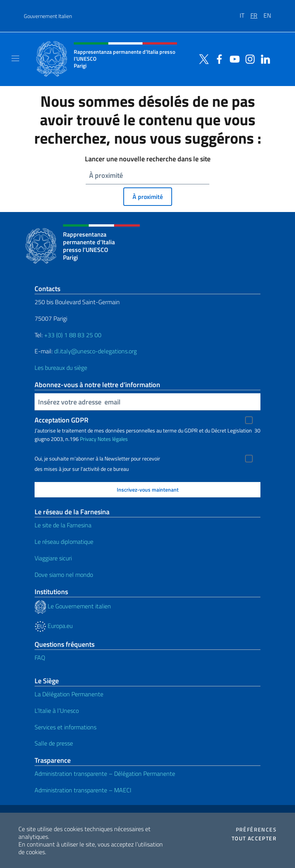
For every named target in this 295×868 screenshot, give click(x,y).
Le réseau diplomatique (64, 542)
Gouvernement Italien (48, 16)
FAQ (40, 658)
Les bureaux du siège (61, 368)
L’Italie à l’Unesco (57, 711)
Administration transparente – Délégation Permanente (105, 774)
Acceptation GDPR (61, 420)
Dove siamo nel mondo (64, 575)
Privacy (88, 439)
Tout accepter (254, 838)
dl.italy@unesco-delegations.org (95, 351)
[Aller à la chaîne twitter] (202, 58)
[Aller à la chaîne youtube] (233, 58)
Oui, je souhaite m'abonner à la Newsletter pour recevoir (97, 459)
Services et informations (65, 727)
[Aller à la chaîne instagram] (248, 58)
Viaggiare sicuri (53, 558)
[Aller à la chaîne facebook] (217, 58)
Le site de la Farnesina (63, 525)
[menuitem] (245, 13)
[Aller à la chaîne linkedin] (264, 58)
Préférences (256, 830)
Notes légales (113, 439)
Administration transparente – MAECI (83, 790)
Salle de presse (54, 743)
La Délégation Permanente (69, 694)
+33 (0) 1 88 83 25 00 (72, 335)
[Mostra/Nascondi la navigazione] (15, 58)
